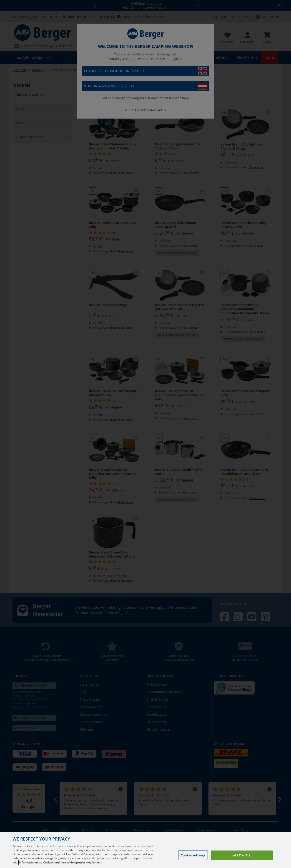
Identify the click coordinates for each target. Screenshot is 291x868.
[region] (145, 850)
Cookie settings (193, 855)
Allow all (242, 855)
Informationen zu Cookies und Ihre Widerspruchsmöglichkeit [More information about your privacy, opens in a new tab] (60, 862)
